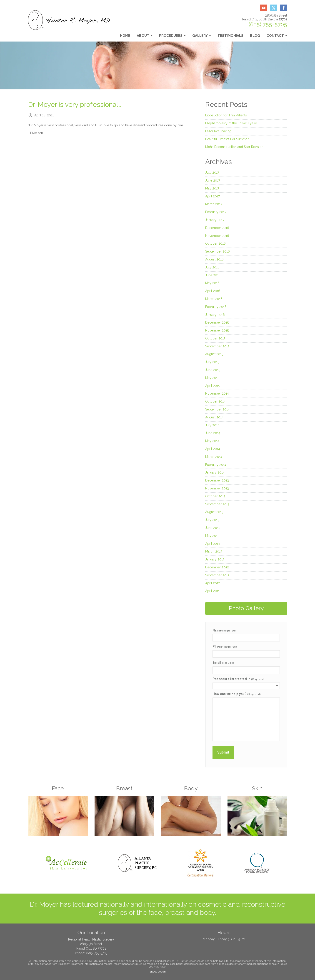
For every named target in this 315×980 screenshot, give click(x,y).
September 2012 (217, 575)
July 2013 (212, 520)
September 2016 (217, 251)
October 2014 (215, 401)
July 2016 (212, 267)
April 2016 (213, 291)
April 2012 (213, 583)
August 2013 (214, 512)
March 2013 (214, 551)
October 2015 (215, 338)
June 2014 (213, 433)
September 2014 (217, 409)
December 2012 (217, 567)
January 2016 (215, 315)
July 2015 (212, 362)
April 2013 (213, 544)
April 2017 (212, 196)
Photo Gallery (246, 608)
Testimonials (230, 36)
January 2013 (215, 559)
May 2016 (212, 283)
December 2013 (217, 480)
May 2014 (212, 441)
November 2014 (217, 393)
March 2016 (214, 299)
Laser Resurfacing (218, 131)
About (145, 37)
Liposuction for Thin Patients (226, 115)
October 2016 (215, 243)
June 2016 (213, 275)
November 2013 (217, 488)
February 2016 (216, 307)
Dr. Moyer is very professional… (75, 104)
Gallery (202, 37)
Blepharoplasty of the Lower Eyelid (231, 123)
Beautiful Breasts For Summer (227, 139)
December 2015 (217, 322)
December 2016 (217, 228)
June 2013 (213, 528)
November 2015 (217, 330)
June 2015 (213, 370)
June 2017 (213, 180)
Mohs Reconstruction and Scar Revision (234, 147)
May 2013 (212, 536)
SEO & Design (158, 972)
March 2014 (214, 457)
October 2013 (215, 496)
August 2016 (214, 259)
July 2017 (212, 172)
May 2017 (212, 188)
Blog (255, 36)
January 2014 (215, 472)
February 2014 (216, 465)
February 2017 (216, 212)
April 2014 (213, 449)
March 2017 (214, 204)
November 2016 (217, 236)
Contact (277, 37)
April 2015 (212, 386)
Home (125, 36)
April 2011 (212, 591)
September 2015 (217, 346)
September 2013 (217, 504)
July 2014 (212, 425)
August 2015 (214, 354)
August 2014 (214, 417)
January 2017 (215, 220)
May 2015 (212, 378)
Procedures (172, 37)
